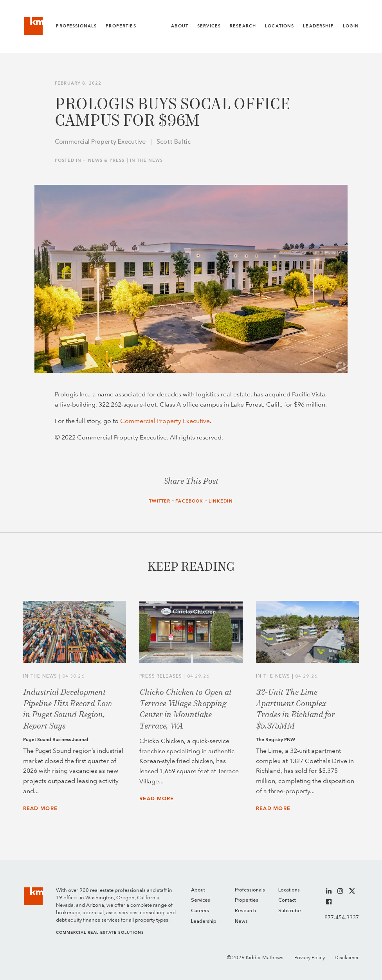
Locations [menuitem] (289, 890)
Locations (279, 26)
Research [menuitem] (245, 911)
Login (351, 26)
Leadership (318, 26)
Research (243, 26)
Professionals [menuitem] (250, 890)
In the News (147, 160)
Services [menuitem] (201, 900)
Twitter (160, 501)
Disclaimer (347, 957)
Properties (121, 26)
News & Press (106, 160)
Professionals (76, 26)
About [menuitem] (198, 890)
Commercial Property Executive (165, 421)
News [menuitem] (241, 921)
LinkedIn (221, 501)
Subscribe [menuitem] (290, 911)
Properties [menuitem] (247, 900)
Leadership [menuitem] (204, 921)
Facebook (189, 501)
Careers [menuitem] (200, 911)
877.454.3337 (342, 917)
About (180, 26)
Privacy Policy (310, 957)
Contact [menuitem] (287, 900)
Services (209, 26)
